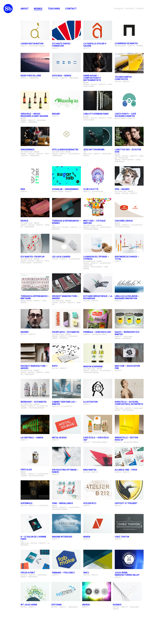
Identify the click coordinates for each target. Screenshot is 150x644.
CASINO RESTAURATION (32, 44)
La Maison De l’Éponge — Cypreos (96, 258)
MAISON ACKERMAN (93, 367)
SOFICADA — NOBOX (62, 76)
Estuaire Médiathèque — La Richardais (98, 297)
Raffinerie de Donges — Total (127, 258)
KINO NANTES (90, 470)
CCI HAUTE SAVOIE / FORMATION (61, 45)
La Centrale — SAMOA (32, 438)
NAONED (25, 332)
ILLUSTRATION (90, 402)
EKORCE (24, 221)
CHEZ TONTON (122, 537)
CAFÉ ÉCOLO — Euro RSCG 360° (96, 439)
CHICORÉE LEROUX (124, 221)
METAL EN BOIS (59, 438)
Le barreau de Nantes (126, 43)
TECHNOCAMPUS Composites (123, 78)
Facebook (130, 8)
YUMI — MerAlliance (62, 503)
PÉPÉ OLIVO (26, 470)
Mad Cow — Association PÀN (127, 367)
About (25, 9)
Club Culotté (91, 189)
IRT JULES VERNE (29, 605)
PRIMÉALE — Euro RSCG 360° (97, 332)
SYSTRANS (57, 605)
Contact (71, 9)
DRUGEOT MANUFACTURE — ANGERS (65, 297)
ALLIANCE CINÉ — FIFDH (126, 470)
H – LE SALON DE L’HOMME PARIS (33, 538)
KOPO (55, 366)
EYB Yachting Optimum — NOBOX (65, 471)
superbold (27, 503)
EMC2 (86, 573)
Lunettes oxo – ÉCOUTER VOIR (128, 151)
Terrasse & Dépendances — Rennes (66, 222)
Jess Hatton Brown (94, 150)
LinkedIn (140, 8)
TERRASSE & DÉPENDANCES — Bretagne (35, 297)
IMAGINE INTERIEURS (62, 537)
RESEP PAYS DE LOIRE (31, 76)
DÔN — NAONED (122, 189)
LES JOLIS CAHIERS (61, 257)
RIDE (23, 189)
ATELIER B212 (90, 503)
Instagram (119, 8)
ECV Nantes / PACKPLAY (33, 257)
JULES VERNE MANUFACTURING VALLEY (127, 574)
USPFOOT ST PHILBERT (126, 503)
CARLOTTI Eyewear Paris (96, 114)
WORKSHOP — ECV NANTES (34, 402)
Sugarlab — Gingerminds (65, 189)
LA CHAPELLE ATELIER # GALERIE (95, 45)
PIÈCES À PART (28, 573)
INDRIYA (86, 605)
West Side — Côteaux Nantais (94, 222)
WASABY (56, 114)
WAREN (87, 537)
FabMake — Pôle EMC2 (63, 573)
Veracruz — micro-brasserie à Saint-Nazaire (34, 115)
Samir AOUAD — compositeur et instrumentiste (92, 78)
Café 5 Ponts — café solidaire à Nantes (125, 115)
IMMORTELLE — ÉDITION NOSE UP (126, 439)
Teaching (54, 9)
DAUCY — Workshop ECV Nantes (127, 333)
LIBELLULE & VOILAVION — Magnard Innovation (127, 297)
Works (38, 9)
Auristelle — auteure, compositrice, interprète (129, 403)
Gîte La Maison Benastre (65, 150)
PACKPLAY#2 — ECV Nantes (66, 332)
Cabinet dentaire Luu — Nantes (64, 403)
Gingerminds (28, 150)
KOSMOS (117, 605)
